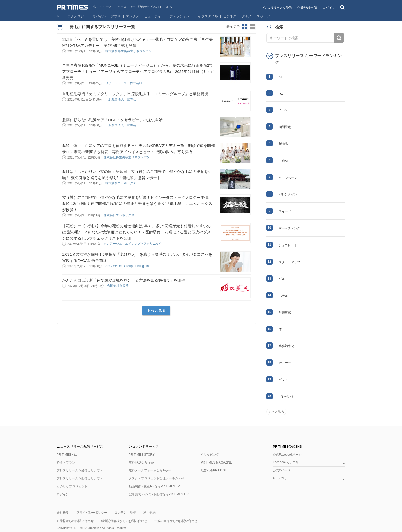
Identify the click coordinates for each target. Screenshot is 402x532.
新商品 (283, 144)
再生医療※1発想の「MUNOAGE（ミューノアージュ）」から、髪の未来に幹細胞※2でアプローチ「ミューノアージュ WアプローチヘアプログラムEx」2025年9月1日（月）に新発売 (138, 71)
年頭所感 (285, 313)
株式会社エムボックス (121, 183)
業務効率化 (286, 346)
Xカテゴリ (280, 478)
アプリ (116, 16)
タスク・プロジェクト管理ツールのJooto (157, 478)
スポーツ (263, 16)
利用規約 (149, 513)
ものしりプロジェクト (72, 486)
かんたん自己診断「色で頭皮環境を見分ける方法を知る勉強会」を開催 (124, 280)
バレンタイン (288, 194)
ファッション (179, 16)
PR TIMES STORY (142, 455)
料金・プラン (66, 462)
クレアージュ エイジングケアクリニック (133, 244)
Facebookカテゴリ (286, 462)
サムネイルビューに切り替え (245, 27)
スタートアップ (289, 262)
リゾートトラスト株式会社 (124, 83)
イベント (285, 110)
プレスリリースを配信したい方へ (80, 478)
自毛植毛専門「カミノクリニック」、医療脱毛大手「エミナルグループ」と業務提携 (135, 94)
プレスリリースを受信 (276, 8)
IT (280, 330)
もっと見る (157, 310)
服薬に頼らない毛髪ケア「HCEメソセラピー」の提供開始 (112, 120)
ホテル (283, 296)
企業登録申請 (307, 8)
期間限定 (285, 127)
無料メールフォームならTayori (150, 470)
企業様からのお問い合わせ (75, 521)
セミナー (285, 363)
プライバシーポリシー (92, 513)
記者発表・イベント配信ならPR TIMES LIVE (160, 494)
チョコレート (288, 245)
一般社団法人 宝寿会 (121, 99)
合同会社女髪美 (118, 286)
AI (280, 77)
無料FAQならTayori (142, 462)
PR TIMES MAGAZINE (216, 462)
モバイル (99, 16)
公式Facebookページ (287, 455)
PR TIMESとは (67, 455)
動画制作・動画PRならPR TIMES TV (154, 486)
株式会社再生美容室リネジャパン (129, 51)
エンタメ (133, 16)
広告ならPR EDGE (214, 470)
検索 (339, 38)
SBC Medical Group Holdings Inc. (129, 266)
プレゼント (286, 397)
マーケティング (289, 228)
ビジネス (230, 16)
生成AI (283, 161)
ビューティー (154, 16)
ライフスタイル (206, 16)
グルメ (247, 16)
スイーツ (285, 211)
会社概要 (63, 513)
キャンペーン (288, 178)
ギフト (283, 380)
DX (281, 94)
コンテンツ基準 (125, 513)
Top (60, 16)
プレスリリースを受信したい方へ (80, 470)
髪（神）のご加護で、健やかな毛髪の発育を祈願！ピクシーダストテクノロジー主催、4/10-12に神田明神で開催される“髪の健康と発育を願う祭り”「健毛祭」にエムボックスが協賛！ (137, 204)
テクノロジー (77, 16)
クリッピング (210, 455)
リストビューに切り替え (253, 27)
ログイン (329, 8)
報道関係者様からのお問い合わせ (124, 521)
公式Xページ (282, 470)
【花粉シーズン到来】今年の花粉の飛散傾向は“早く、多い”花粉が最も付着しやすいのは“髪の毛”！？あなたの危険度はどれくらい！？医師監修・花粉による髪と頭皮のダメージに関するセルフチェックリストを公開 (138, 232)
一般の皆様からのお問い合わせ (176, 521)
